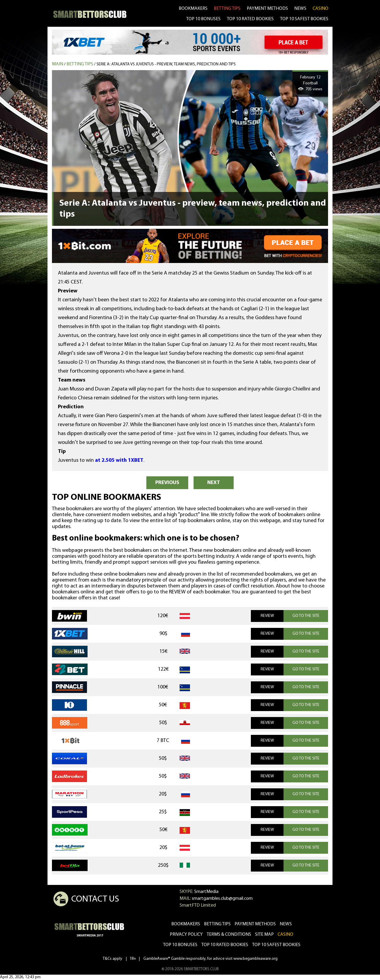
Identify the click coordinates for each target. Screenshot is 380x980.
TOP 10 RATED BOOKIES (250, 19)
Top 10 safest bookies (276, 945)
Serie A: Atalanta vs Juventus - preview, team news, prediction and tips (166, 64)
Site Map (264, 935)
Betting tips (80, 64)
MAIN (58, 64)
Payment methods (267, 9)
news (300, 9)
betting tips (227, 9)
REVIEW (267, 616)
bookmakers (193, 9)
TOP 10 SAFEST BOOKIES (304, 19)
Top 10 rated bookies (225, 945)
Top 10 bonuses (180, 945)
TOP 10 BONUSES (203, 19)
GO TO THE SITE (306, 616)
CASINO (320, 9)
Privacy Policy (186, 935)
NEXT (214, 483)
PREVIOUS (167, 483)
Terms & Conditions (229, 935)
